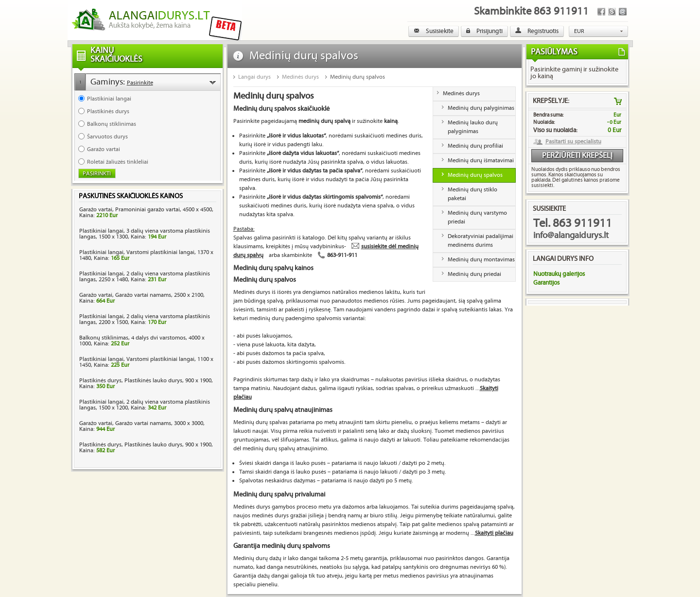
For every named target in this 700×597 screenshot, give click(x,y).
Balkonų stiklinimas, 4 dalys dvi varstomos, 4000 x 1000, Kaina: (142, 341)
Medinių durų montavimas (481, 260)
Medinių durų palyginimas (481, 108)
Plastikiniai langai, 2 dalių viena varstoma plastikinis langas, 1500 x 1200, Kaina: (145, 405)
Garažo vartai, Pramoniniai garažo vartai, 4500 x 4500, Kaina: (146, 213)
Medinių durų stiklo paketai (472, 194)
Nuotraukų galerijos (559, 274)
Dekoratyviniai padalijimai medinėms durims (481, 241)
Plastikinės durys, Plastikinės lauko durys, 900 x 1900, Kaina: (146, 384)
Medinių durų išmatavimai (481, 161)
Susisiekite (434, 31)
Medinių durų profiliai (475, 146)
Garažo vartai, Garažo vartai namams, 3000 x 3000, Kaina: (142, 426)
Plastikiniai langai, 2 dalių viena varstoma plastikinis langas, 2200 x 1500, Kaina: (145, 319)
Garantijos (546, 283)
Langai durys (254, 77)
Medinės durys (300, 77)
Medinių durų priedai (474, 274)
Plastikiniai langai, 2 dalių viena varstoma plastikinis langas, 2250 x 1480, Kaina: (145, 277)
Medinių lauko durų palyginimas (473, 127)
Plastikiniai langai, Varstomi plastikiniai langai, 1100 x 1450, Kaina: (146, 362)
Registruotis (537, 31)
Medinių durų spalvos (358, 77)
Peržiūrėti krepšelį (577, 156)
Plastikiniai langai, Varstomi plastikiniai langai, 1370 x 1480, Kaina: (146, 255)
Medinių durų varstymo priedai (477, 217)
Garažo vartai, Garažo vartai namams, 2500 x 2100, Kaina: (142, 298)
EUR (579, 31)
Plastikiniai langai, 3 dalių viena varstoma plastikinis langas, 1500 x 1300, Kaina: (145, 234)
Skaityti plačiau (494, 533)
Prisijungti (484, 31)
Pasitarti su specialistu (573, 142)
